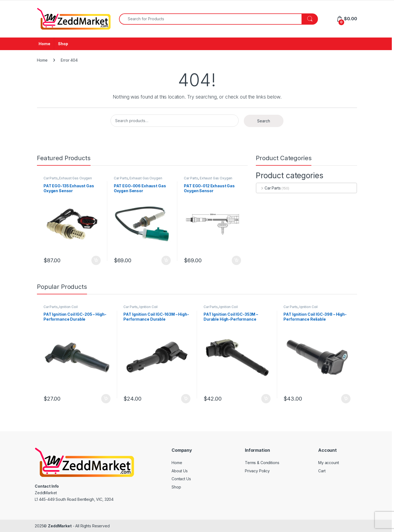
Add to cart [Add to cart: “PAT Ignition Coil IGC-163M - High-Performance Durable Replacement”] (186, 399)
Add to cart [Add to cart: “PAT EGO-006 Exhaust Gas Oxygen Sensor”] (166, 260)
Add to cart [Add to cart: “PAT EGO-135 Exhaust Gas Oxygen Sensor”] (96, 260)
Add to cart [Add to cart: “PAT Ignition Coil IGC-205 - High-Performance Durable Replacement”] (106, 399)
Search (264, 121)
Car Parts (51, 178)
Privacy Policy (257, 471)
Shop (63, 44)
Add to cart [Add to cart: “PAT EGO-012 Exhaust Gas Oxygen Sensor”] (236, 260)
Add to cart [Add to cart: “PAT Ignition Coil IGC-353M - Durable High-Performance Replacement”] (266, 399)
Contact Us (181, 479)
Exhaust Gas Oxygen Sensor (68, 180)
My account (329, 463)
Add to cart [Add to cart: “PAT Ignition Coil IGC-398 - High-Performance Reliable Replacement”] (346, 399)
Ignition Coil (68, 307)
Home (44, 44)
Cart (322, 471)
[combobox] (210, 19)
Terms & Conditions (262, 463)
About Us (180, 471)
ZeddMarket (60, 526)
